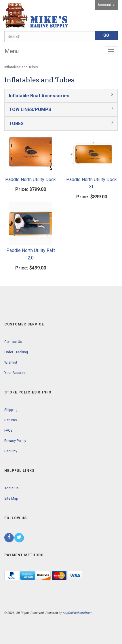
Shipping (11, 410)
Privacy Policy (15, 441)
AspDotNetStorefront (77, 613)
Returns (11, 420)
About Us (12, 488)
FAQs (8, 430)
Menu (12, 51)
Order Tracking (16, 352)
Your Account (15, 373)
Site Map (11, 498)
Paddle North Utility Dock (30, 180)
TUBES (16, 124)
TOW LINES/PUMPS (30, 109)
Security (11, 451)
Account (106, 5)
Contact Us (13, 342)
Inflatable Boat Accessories (39, 96)
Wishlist (11, 362)
